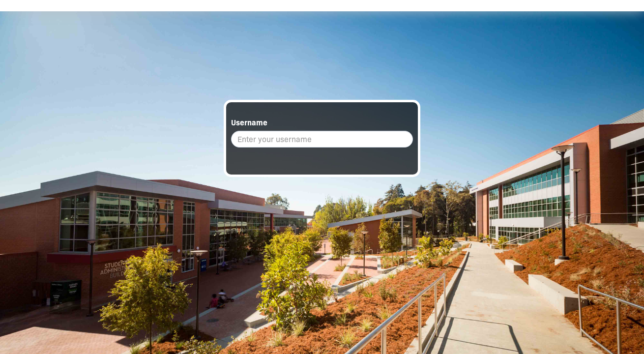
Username (249, 123)
